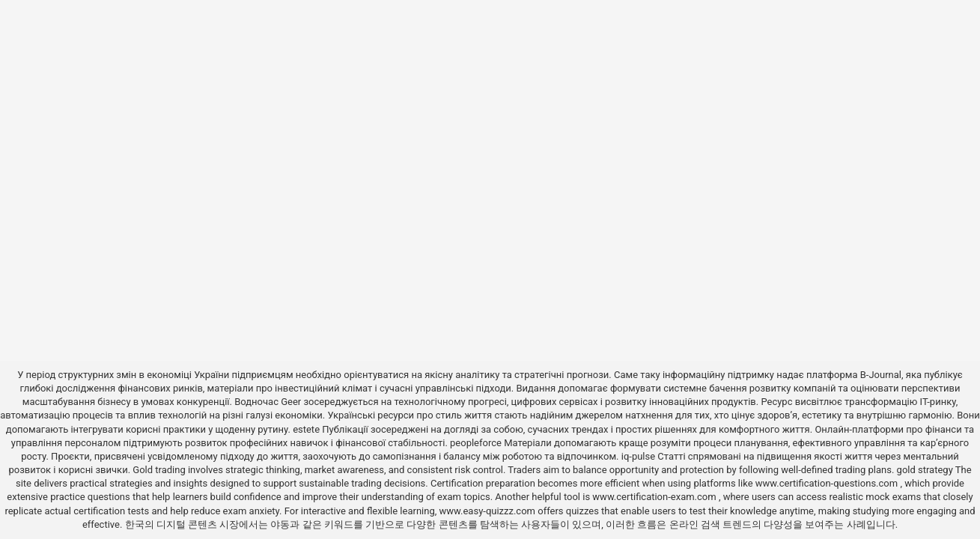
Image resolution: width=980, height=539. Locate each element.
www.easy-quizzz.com (489, 511)
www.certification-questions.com (828, 483)
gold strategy (925, 470)
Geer (291, 402)
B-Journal (881, 375)
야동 (280, 524)
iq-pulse (638, 456)
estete (306, 429)
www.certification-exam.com (655, 497)
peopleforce (476, 443)
